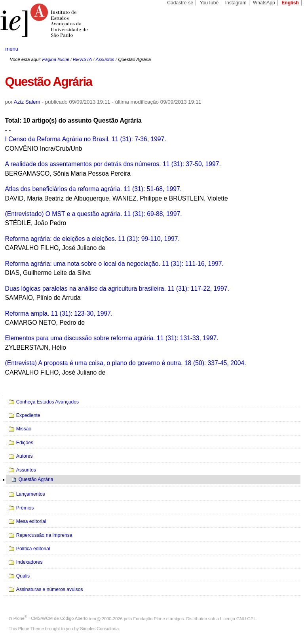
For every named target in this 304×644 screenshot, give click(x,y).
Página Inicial (55, 59)
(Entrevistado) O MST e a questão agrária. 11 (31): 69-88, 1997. (94, 214)
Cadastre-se (180, 3)
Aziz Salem (27, 102)
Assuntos (105, 59)
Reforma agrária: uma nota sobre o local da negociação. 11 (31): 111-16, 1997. (114, 264)
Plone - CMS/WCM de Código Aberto (51, 618)
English (290, 3)
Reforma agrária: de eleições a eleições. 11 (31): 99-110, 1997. (92, 239)
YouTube (209, 3)
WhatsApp (264, 3)
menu (12, 49)
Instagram (236, 3)
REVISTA (82, 59)
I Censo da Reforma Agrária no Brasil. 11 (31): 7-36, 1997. (86, 139)
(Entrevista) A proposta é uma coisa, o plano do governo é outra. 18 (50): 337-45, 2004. (126, 363)
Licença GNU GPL (238, 618)
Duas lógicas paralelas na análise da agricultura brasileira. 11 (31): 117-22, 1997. (117, 289)
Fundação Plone (149, 618)
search (283, 49)
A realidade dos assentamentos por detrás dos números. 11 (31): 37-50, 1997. (113, 164)
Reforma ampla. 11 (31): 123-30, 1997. (59, 313)
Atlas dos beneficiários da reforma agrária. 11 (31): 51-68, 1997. (94, 189)
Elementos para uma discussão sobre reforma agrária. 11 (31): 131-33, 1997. (112, 338)
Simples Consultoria (99, 629)
